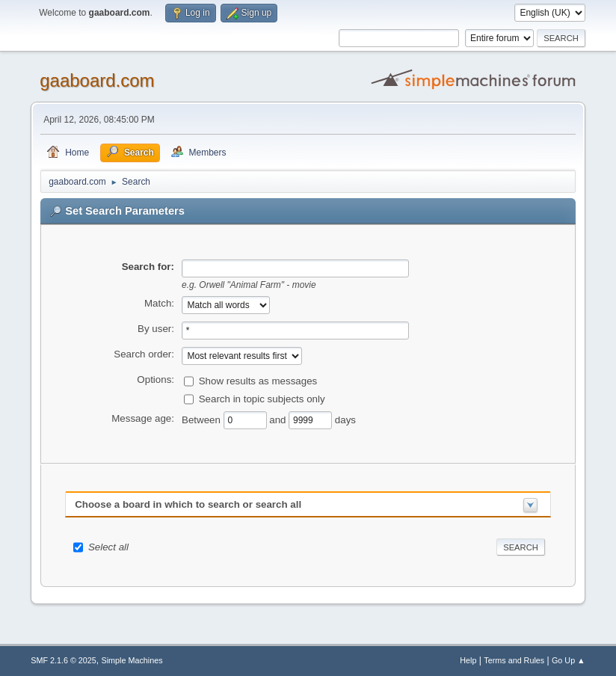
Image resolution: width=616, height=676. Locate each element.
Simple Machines (132, 660)
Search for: (148, 267)
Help (468, 660)
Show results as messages (258, 380)
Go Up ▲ (569, 660)
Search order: (144, 354)
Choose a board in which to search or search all (188, 504)
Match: (159, 303)
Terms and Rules (514, 660)
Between (203, 419)
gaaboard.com (97, 80)
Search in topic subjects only (262, 398)
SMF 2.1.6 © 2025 (64, 660)
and (279, 419)
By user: (156, 329)
